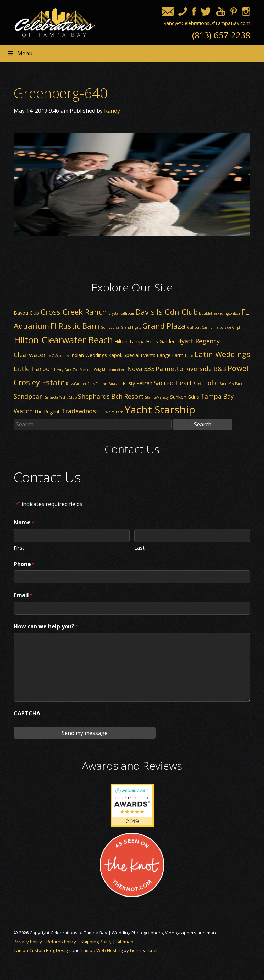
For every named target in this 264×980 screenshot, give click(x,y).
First (19, 547)
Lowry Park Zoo (66, 370)
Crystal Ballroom (121, 313)
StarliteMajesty (157, 397)
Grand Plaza (164, 326)
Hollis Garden (161, 341)
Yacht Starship (160, 409)
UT (101, 411)
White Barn (114, 412)
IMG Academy (58, 356)
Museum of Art (114, 370)
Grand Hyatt (131, 327)
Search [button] (203, 424)
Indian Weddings (89, 355)
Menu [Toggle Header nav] (20, 53)
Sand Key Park (231, 384)
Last (140, 547)
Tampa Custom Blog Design (42, 950)
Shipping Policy (96, 942)
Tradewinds (79, 411)
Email (23, 595)
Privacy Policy (28, 942)
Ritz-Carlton (76, 384)
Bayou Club (26, 313)
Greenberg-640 (61, 93)
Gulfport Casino (200, 327)
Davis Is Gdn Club (167, 312)
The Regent (47, 411)
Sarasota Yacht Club (61, 397)
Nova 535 (141, 369)
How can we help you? (46, 627)
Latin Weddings (222, 354)
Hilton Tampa (130, 341)
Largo (189, 356)
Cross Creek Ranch (74, 312)
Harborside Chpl (227, 327)
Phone (24, 564)
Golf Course (110, 327)
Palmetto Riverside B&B (191, 369)
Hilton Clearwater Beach (63, 340)
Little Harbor (33, 369)
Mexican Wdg (90, 370)
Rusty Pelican (137, 383)
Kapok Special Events (132, 355)
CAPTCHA (27, 713)
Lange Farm (170, 355)
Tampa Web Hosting (102, 950)
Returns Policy (61, 942)
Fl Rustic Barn (75, 326)
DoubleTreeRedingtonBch (219, 313)
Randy (112, 111)
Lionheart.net (144, 950)
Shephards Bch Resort (111, 396)
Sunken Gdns (185, 397)
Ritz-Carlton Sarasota (104, 384)
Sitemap (125, 942)
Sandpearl (29, 396)
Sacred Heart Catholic (186, 383)
